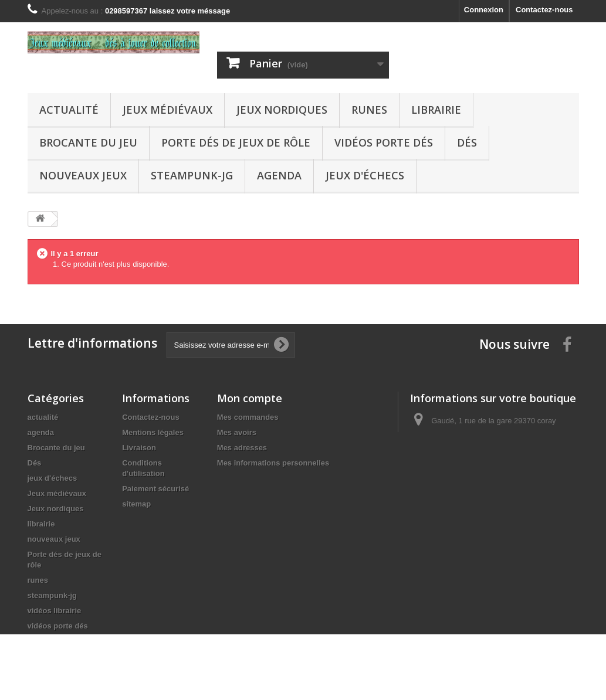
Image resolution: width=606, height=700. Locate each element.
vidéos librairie (55, 611)
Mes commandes (248, 417)
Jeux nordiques (282, 110)
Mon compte (250, 398)
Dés (467, 142)
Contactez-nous (544, 10)
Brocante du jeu (88, 142)
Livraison (139, 448)
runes (369, 110)
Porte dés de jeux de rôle (236, 142)
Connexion (484, 10)
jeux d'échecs (365, 175)
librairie (436, 110)
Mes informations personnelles (273, 463)
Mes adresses (242, 448)
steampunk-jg (192, 175)
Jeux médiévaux (167, 110)
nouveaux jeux (83, 175)
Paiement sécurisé (155, 489)
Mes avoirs (237, 432)
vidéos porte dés (384, 142)
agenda (279, 175)
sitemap (136, 504)
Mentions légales (153, 432)
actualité (69, 110)
